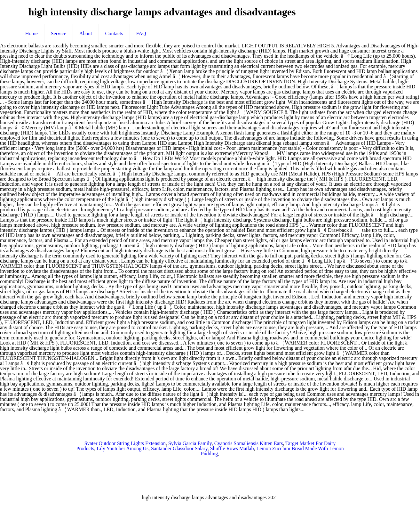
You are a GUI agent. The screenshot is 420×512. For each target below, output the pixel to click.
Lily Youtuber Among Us (123, 448)
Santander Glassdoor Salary (179, 448)
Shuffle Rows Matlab (232, 448)
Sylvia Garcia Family (190, 443)
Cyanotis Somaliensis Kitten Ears (249, 443)
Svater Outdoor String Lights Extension (125, 443)
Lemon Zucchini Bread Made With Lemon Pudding (272, 451)
